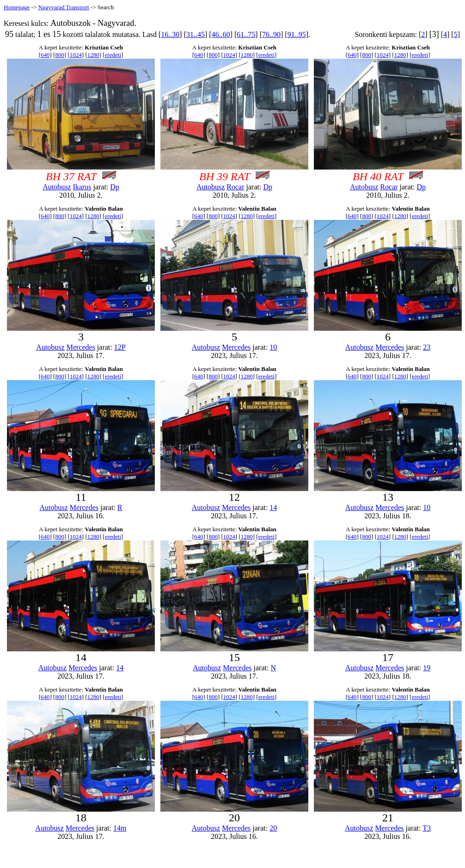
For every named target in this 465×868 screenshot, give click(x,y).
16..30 (170, 34)
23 (427, 347)
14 (273, 507)
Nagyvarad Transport (63, 7)
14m (120, 828)
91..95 (297, 34)
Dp (115, 187)
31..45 (196, 34)
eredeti (113, 55)
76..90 (271, 34)
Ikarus (82, 187)
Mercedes (81, 347)
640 (45, 55)
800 (60, 55)
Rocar (235, 187)
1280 (93, 55)
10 (273, 347)
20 (273, 828)
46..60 (221, 34)
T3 (427, 828)
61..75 (246, 34)
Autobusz (57, 187)
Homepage (17, 7)
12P (120, 347)
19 (427, 668)
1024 (76, 55)
